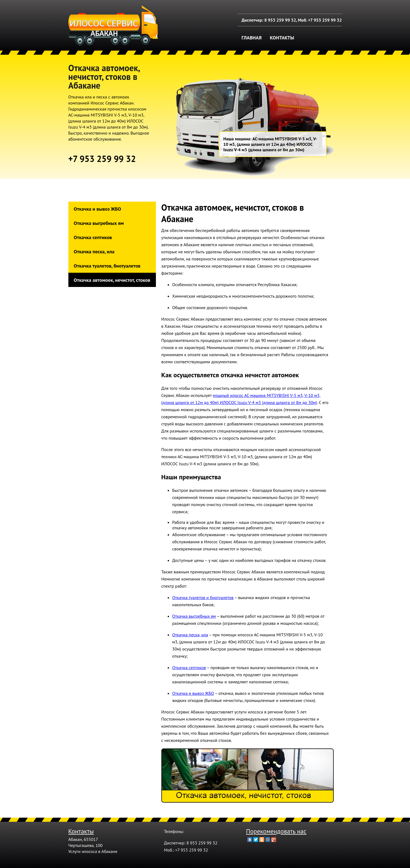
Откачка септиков (93, 237)
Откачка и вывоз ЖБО (98, 209)
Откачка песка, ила (94, 252)
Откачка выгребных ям (99, 223)
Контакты (282, 38)
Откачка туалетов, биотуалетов (107, 266)
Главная (251, 38)
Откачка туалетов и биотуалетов (203, 597)
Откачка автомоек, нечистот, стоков (112, 280)
